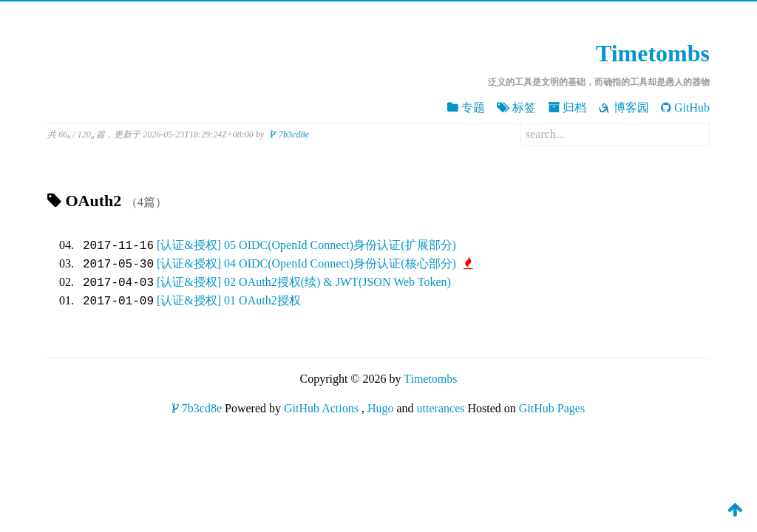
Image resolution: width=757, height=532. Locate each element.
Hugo (381, 408)
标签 (516, 108)
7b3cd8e (290, 134)
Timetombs (653, 53)
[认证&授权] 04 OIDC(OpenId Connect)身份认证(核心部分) (315, 264)
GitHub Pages (552, 408)
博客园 (624, 108)
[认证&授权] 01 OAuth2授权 (229, 301)
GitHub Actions (321, 408)
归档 (567, 108)
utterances (441, 408)
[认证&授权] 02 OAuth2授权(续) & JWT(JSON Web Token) (304, 283)
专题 (466, 108)
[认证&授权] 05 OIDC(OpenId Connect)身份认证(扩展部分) (306, 246)
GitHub (685, 108)
